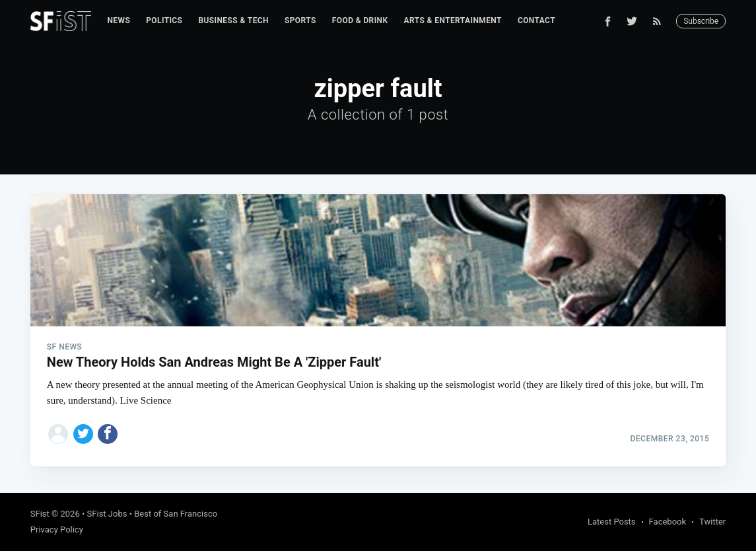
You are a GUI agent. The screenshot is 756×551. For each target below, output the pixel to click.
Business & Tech (233, 20)
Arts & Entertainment (453, 20)
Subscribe (701, 21)
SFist (40, 514)
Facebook (668, 522)
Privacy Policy (57, 530)
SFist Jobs (107, 514)
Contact (536, 20)
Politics (164, 20)
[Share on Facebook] (108, 434)
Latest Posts (612, 522)
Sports (300, 20)
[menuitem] (119, 21)
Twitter (712, 522)
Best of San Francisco (176, 514)
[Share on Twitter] (83, 434)
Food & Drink (360, 20)
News (119, 20)
